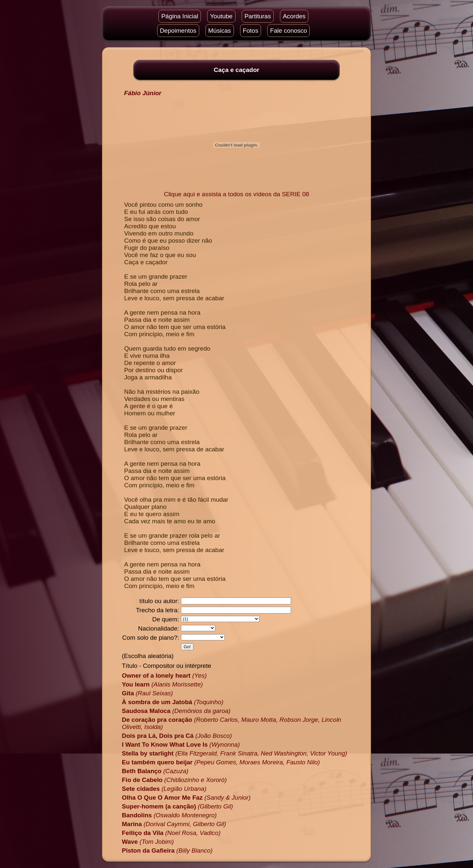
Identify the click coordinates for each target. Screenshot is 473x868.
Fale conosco (289, 31)
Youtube (221, 16)
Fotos (251, 31)
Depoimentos (178, 31)
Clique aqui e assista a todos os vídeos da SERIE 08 (237, 194)
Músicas (220, 31)
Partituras (258, 16)
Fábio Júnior (143, 93)
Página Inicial (180, 16)
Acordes (294, 16)
